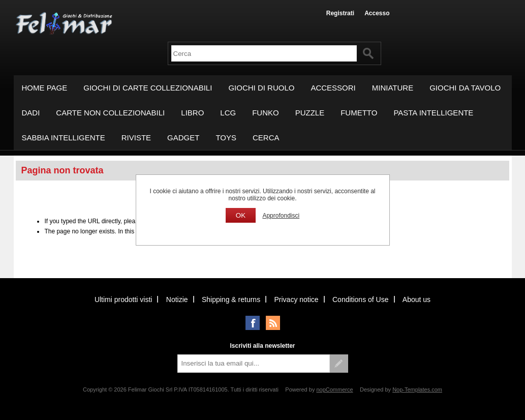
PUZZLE (310, 113)
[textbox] (264, 53)
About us (416, 299)
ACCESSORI (333, 88)
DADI (31, 113)
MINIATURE (393, 88)
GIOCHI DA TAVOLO (465, 88)
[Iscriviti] (254, 364)
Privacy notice (296, 299)
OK (241, 215)
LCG (228, 113)
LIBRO (192, 113)
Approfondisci (281, 216)
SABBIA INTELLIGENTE (64, 138)
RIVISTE (136, 138)
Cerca (266, 138)
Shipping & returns (231, 299)
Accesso (377, 13)
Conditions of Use (361, 299)
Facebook (253, 323)
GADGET (183, 138)
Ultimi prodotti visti (123, 299)
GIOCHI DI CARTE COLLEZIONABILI (148, 88)
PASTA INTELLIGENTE (433, 113)
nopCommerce (334, 389)
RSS (273, 323)
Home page (45, 88)
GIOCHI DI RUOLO (261, 88)
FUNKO (266, 113)
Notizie (177, 299)
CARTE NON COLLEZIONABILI (110, 113)
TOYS (226, 138)
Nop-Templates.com (417, 389)
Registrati (340, 13)
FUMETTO (359, 113)
